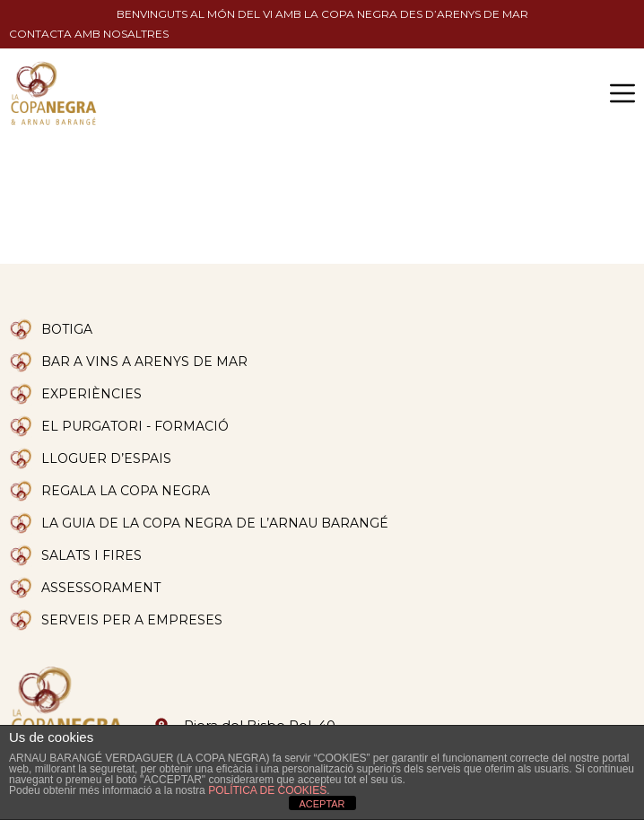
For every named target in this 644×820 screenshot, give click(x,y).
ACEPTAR (322, 804)
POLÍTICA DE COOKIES (267, 790)
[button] (622, 93)
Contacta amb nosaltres (89, 34)
